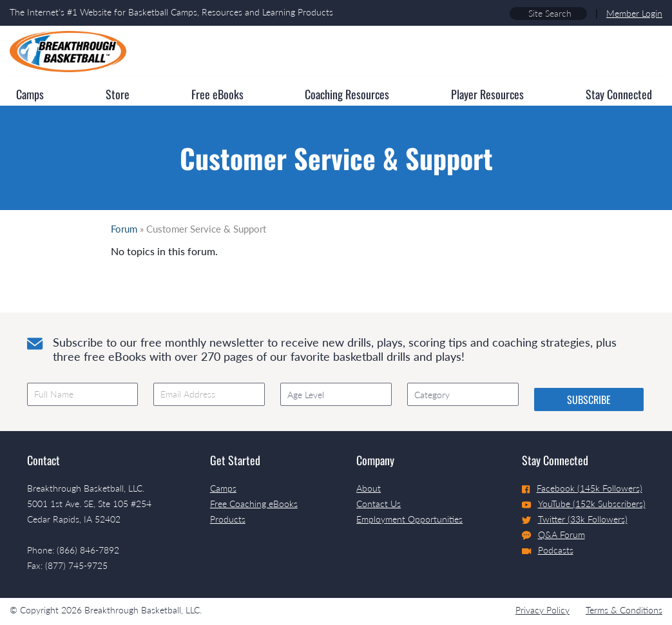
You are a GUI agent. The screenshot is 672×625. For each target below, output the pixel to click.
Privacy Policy (542, 610)
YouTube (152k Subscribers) (584, 504)
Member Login (634, 13)
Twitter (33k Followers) (575, 519)
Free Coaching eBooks (254, 504)
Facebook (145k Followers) (582, 488)
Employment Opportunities (409, 519)
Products (228, 519)
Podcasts (548, 550)
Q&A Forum (553, 535)
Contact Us (379, 504)
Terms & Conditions (624, 610)
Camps (223, 488)
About (369, 488)
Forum (124, 229)
